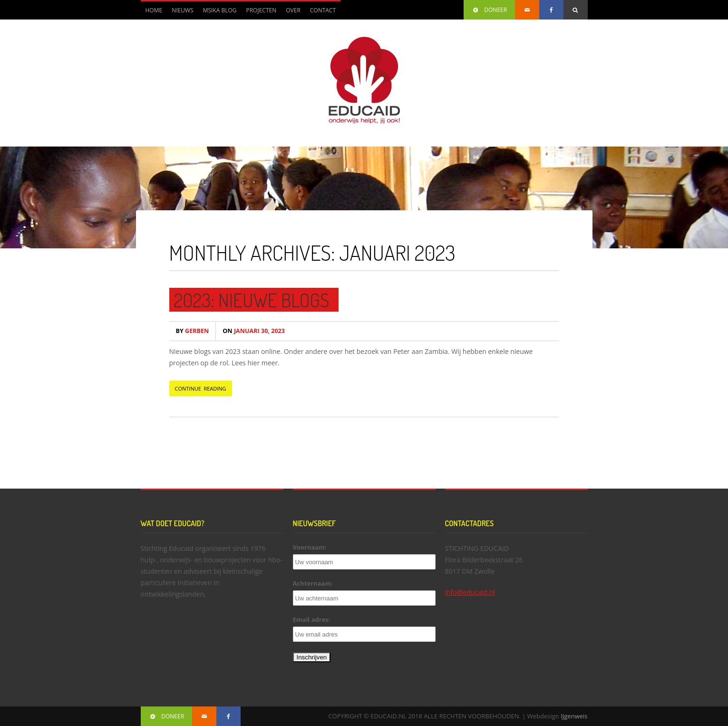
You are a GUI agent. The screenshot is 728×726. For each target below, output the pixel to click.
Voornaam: (310, 547)
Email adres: (312, 619)
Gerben (193, 331)
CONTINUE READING (201, 388)
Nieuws (182, 10)
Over (293, 10)
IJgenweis (574, 716)
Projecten (261, 10)
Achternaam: (313, 583)
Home (154, 10)
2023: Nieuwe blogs (252, 300)
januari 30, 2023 (254, 331)
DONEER (490, 10)
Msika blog (220, 10)
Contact (323, 10)
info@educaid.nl (470, 592)
